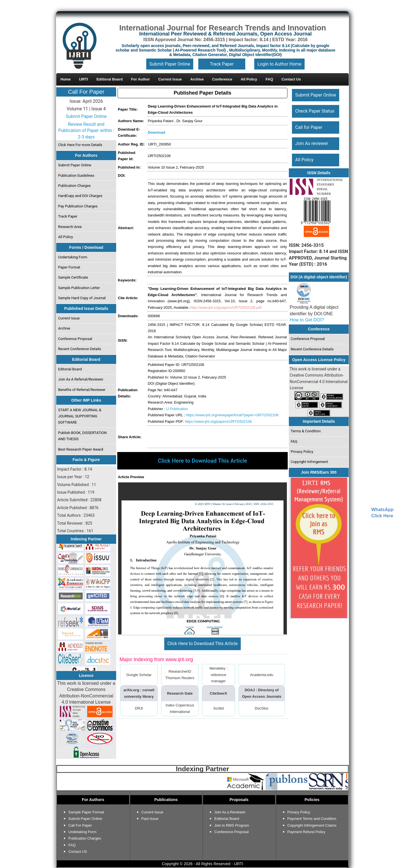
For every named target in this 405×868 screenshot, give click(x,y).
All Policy (66, 237)
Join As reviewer (312, 143)
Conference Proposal (75, 339)
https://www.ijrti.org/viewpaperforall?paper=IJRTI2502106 (232, 415)
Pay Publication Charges (78, 206)
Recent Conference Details (80, 349)
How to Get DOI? (307, 320)
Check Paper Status (315, 111)
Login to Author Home (279, 64)
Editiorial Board (227, 819)
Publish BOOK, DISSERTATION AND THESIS (83, 436)
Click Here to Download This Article (202, 644)
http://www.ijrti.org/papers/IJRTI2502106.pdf (226, 307)
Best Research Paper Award (81, 449)
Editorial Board (70, 369)
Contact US (78, 852)
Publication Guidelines (76, 175)
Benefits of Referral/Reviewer (82, 390)
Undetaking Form (82, 832)
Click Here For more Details (80, 145)
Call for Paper (309, 127)
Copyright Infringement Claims (312, 825)
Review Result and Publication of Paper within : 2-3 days (86, 131)
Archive (64, 328)
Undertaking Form (73, 257)
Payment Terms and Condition (312, 819)
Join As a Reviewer (230, 812)
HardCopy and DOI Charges (80, 196)
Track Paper (222, 64)
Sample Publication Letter (79, 288)
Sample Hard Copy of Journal (82, 298)
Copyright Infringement (310, 462)
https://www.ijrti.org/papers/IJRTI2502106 (219, 421)
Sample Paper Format (86, 812)
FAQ (294, 441)
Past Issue (150, 819)
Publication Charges (75, 186)
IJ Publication (177, 409)
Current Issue (69, 318)
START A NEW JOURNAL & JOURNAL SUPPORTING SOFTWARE (80, 416)
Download (156, 132)
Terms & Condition (306, 431)
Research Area (70, 227)
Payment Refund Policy (306, 832)
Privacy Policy (302, 452)
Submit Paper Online (170, 64)
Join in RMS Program (232, 825)
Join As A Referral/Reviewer (81, 379)
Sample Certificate (73, 277)
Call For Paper (86, 92)
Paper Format (69, 267)
